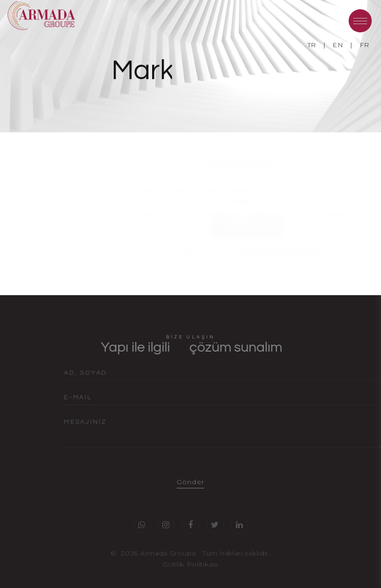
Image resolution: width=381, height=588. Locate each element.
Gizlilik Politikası (190, 570)
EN (338, 45)
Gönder (190, 488)
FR (365, 45)
